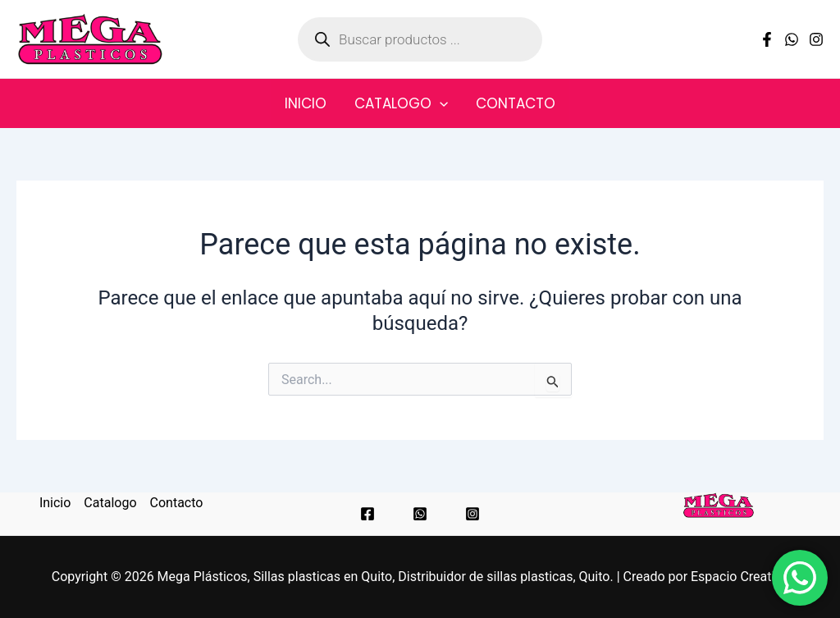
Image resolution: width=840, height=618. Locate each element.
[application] (440, 103)
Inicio (306, 103)
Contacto (516, 103)
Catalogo (401, 103)
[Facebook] (767, 39)
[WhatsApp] (792, 39)
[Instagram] (816, 39)
